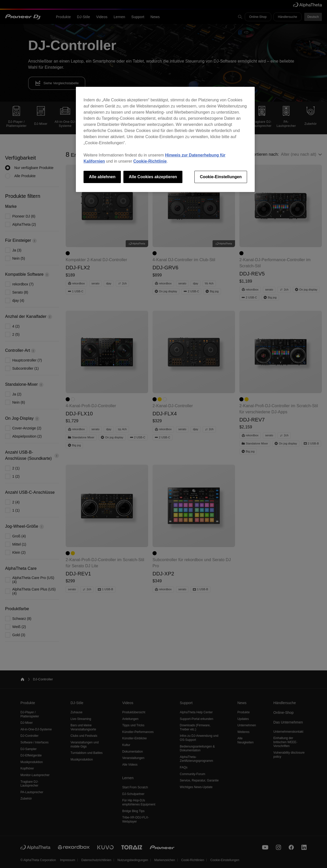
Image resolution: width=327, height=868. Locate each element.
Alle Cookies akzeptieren (153, 177)
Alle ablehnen (102, 177)
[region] (165, 139)
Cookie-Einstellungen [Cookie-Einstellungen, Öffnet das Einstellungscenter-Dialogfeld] (221, 177)
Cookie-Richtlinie (150, 161)
